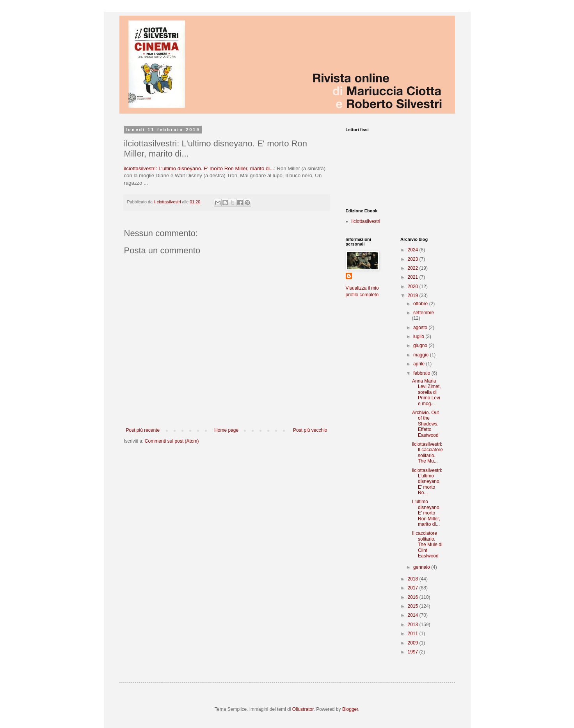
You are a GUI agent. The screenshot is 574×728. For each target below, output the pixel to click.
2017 (414, 588)
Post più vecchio (310, 430)
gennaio (422, 567)
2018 (414, 579)
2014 (414, 615)
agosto (421, 328)
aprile (420, 364)
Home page (226, 430)
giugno (421, 345)
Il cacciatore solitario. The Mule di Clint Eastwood (427, 545)
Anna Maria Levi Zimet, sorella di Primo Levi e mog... (427, 392)
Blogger (350, 709)
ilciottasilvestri (366, 221)
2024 (414, 250)
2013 (414, 625)
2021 (414, 277)
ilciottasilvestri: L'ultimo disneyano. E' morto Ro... (427, 482)
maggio (422, 355)
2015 (414, 606)
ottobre (421, 304)
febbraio (422, 373)
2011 (414, 634)
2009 (414, 643)
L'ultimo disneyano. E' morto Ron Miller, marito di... (426, 513)
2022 (414, 268)
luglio (419, 336)
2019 (414, 295)
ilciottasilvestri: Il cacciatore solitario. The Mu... (427, 453)
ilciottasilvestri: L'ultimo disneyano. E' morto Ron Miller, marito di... (199, 168)
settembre (424, 313)
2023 (414, 259)
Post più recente (143, 430)
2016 (414, 597)
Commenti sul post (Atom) (172, 441)
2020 (414, 287)
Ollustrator (303, 709)
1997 (414, 652)
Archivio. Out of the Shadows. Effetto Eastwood (426, 424)
